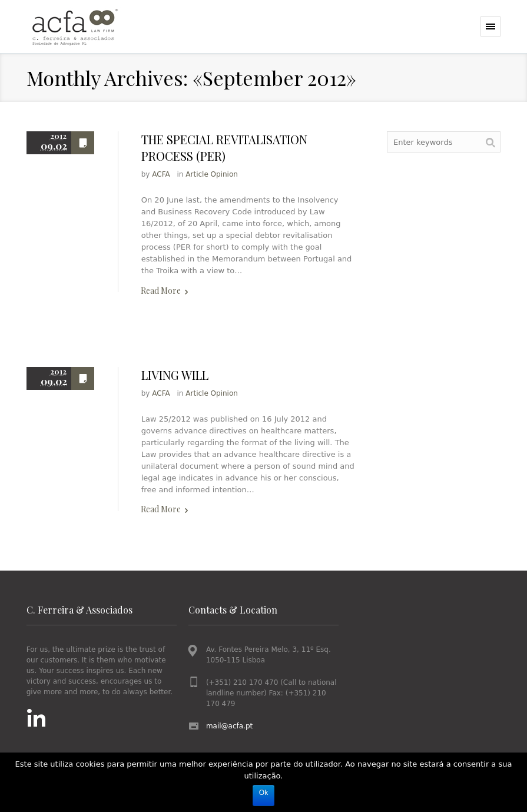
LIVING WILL (175, 375)
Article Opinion (212, 174)
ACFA (161, 174)
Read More (161, 291)
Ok (263, 793)
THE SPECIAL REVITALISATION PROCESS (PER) (224, 148)
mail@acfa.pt (229, 726)
